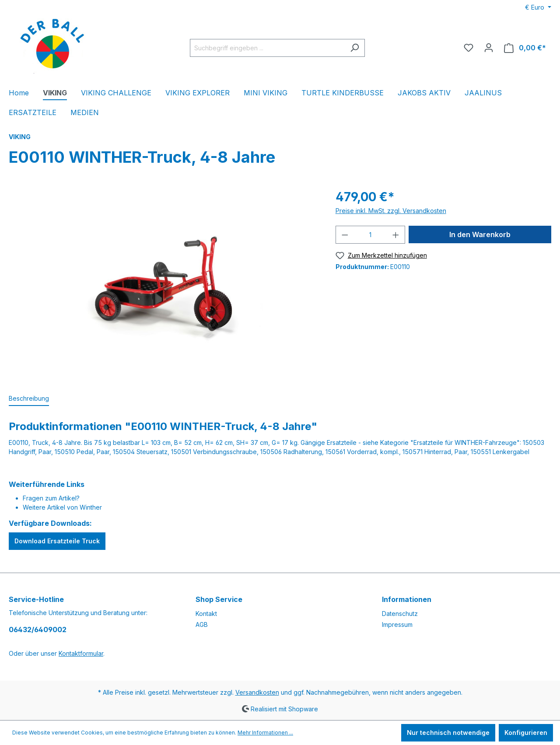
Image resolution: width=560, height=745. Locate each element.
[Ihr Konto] (489, 48)
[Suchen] (355, 48)
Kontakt (206, 614)
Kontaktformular (81, 653)
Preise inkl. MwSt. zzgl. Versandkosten (391, 211)
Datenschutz (400, 614)
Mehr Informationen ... (265, 733)
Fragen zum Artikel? (51, 498)
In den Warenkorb (480, 234)
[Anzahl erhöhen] (396, 235)
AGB (202, 624)
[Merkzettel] (469, 48)
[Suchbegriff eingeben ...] (267, 48)
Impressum (397, 624)
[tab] (29, 399)
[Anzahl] (370, 235)
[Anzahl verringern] (345, 235)
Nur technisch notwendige (448, 733)
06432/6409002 (38, 630)
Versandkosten (257, 692)
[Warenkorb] (525, 48)
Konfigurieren (526, 733)
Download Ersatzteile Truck (57, 541)
